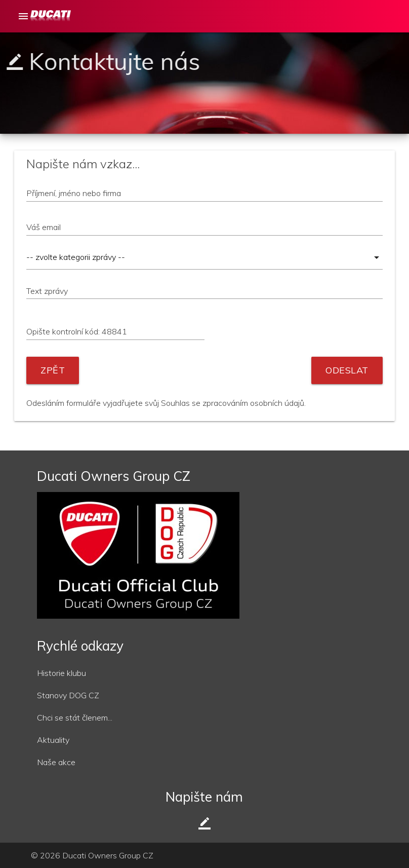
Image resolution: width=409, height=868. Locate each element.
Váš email (44, 227)
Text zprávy (47, 291)
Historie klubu (62, 673)
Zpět (53, 370)
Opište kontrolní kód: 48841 (77, 331)
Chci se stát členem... (75, 718)
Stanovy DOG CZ (68, 695)
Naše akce (56, 762)
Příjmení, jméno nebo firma (74, 193)
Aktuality (53, 740)
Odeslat (347, 370)
